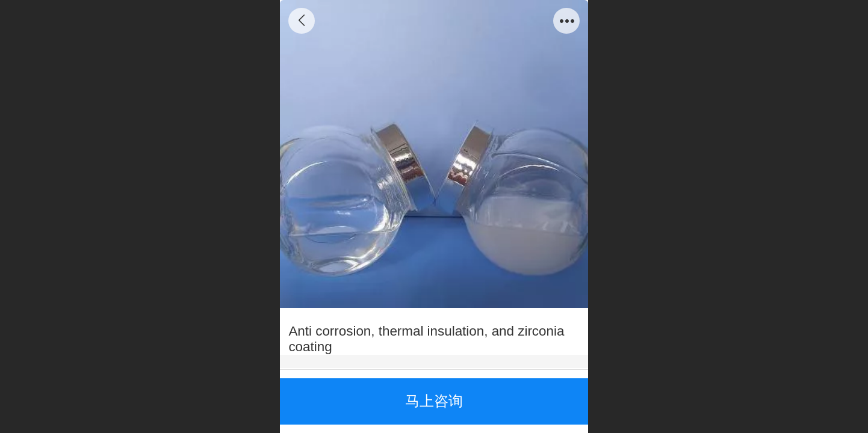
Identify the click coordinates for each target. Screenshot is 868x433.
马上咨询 (434, 401)
